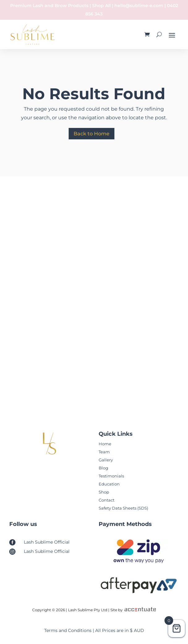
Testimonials (111, 476)
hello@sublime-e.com (139, 6)
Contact (107, 500)
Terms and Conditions (68, 630)
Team (104, 452)
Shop (104, 492)
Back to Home (92, 134)
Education (109, 484)
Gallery (106, 460)
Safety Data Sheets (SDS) (123, 508)
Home (105, 444)
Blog (103, 468)
